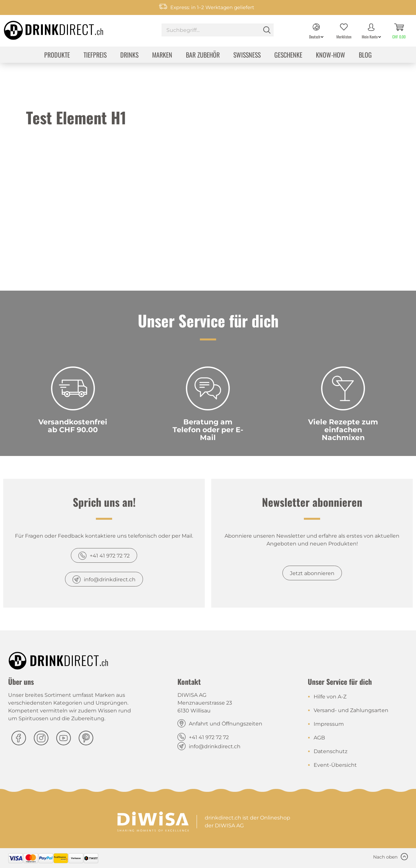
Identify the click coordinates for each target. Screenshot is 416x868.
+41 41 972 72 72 (110, 556)
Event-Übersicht (335, 765)
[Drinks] (129, 55)
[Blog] (365, 55)
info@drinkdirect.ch (110, 579)
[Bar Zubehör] (203, 55)
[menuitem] (218, 31)
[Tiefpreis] (95, 55)
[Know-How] (331, 55)
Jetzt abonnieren (312, 573)
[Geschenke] (288, 55)
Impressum (329, 724)
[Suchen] (267, 30)
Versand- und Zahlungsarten (351, 710)
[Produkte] (57, 55)
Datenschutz (331, 751)
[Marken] (162, 55)
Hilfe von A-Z (330, 697)
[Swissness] (247, 55)
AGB (319, 738)
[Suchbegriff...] (218, 30)
